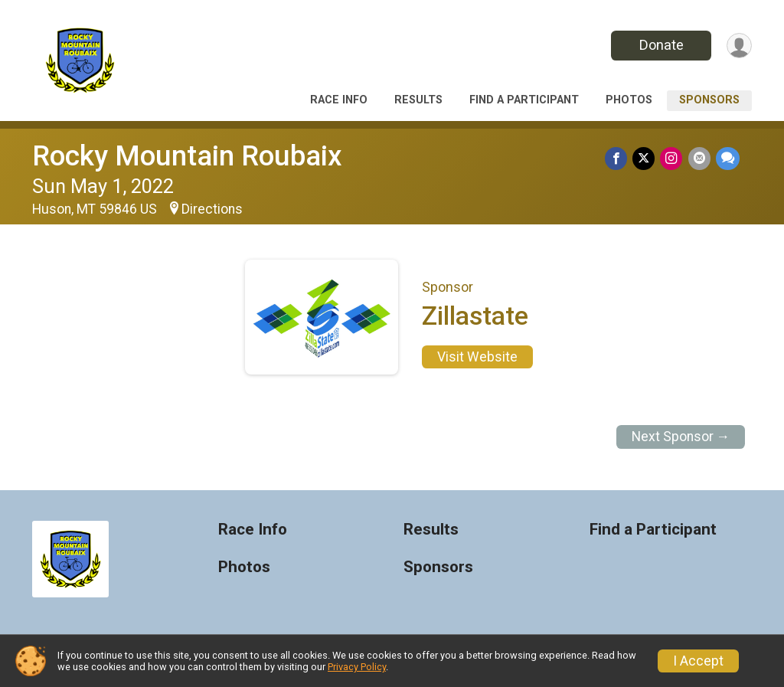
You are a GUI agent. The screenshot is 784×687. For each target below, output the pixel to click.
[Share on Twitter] (647, 159)
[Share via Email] (700, 159)
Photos (629, 100)
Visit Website (477, 357)
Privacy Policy (357, 667)
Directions (212, 209)
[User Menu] (738, 46)
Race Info (339, 100)
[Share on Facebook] (620, 159)
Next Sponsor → (681, 437)
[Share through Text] (728, 159)
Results (418, 100)
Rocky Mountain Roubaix (187, 156)
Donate (658, 45)
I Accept (698, 661)
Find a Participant (524, 100)
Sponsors (709, 100)
